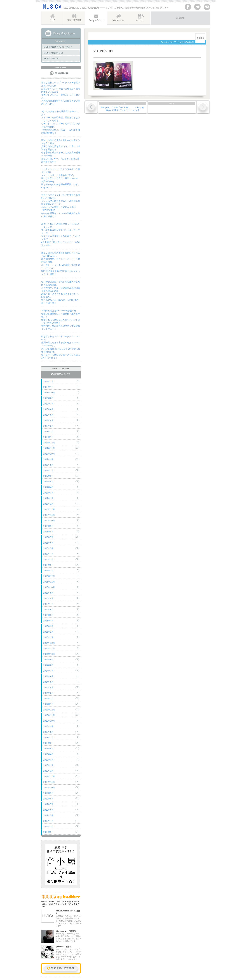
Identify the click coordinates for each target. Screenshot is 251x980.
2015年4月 (49, 621)
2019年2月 (49, 382)
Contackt (207, 7)
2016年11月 (49, 515)
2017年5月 (49, 482)
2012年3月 (49, 827)
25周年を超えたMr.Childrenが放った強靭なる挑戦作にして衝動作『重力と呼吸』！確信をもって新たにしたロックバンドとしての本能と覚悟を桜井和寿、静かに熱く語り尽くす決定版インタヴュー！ (61, 320)
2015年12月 (49, 576)
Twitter (197, 7)
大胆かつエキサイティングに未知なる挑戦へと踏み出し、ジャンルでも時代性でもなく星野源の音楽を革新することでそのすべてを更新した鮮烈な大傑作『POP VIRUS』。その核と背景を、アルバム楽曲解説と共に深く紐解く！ (61, 206)
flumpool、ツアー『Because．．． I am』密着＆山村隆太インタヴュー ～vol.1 (122, 109)
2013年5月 (49, 749)
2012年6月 (49, 810)
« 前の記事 (91, 107)
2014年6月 (49, 676)
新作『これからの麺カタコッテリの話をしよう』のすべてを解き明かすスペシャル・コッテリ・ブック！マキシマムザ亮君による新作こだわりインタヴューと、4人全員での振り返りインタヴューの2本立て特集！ (61, 235)
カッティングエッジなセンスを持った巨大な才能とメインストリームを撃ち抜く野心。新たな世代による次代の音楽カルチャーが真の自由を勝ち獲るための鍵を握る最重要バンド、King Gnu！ (61, 178)
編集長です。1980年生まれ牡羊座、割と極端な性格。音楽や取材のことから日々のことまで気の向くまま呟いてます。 (68, 936)
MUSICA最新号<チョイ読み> (58, 47)
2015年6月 (49, 610)
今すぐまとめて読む (61, 968)
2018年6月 (49, 409)
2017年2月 (49, 498)
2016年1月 (49, 571)
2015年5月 (49, 615)
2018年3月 (49, 426)
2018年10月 (49, 393)
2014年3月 (49, 693)
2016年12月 (49, 509)
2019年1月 (49, 387)
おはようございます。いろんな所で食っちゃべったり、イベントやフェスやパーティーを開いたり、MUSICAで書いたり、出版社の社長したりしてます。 (68, 953)
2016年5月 (49, 548)
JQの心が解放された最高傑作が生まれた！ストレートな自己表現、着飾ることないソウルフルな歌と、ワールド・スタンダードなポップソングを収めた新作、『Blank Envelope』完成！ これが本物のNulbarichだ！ (61, 122)
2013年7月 (49, 738)
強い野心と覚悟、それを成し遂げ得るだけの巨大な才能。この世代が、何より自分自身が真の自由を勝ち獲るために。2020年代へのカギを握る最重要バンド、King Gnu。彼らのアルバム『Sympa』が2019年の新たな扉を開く (61, 292)
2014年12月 (49, 643)
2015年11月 (49, 582)
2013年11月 (49, 715)
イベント (140, 18)
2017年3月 (49, 493)
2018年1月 (49, 437)
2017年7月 (49, 471)
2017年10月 (49, 454)
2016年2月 (49, 565)
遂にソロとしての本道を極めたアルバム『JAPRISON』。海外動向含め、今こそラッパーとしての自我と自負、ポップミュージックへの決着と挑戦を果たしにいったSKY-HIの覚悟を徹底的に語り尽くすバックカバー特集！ (61, 264)
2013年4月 (49, 754)
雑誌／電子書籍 (74, 18)
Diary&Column (96, 18)
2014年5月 (49, 682)
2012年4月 (49, 821)
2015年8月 (49, 598)
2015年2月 (49, 632)
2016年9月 (49, 526)
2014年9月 (49, 660)
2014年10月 (49, 654)
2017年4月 (49, 487)
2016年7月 (49, 537)
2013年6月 (49, 743)
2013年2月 (49, 765)
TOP (52, 18)
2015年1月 (49, 637)
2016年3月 (49, 560)
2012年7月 (49, 804)
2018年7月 (49, 404)
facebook (188, 7)
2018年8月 (49, 398)
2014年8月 (49, 665)
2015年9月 (49, 593)
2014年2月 (49, 699)
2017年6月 (49, 476)
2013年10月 (49, 721)
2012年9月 (49, 793)
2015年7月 (49, 604)
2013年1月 (49, 771)
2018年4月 (49, 420)
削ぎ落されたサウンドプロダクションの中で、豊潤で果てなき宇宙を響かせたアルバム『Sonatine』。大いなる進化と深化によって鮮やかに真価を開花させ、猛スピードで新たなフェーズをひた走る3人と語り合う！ (61, 347)
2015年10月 (49, 587)
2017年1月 (49, 504)
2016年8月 (49, 532)
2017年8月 (49, 465)
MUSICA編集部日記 (53, 53)
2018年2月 (49, 432)
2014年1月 (49, 704)
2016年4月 (49, 554)
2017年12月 (49, 443)
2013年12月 (49, 710)
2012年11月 (49, 782)
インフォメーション (118, 18)
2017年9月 (49, 459)
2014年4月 (49, 687)
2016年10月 (49, 521)
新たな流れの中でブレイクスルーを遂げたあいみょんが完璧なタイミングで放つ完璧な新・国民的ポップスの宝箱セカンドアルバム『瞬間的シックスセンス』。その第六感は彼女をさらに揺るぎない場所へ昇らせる (61, 93)
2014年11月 (49, 649)
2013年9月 (49, 726)
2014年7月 (49, 671)
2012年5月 (49, 815)
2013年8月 (49, 732)
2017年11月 (49, 448)
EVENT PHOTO (51, 59)
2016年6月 (49, 543)
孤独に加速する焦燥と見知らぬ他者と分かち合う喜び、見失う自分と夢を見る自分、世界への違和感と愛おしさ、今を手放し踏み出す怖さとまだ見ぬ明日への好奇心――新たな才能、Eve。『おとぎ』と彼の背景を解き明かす (61, 151)
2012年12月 (49, 776)
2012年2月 (49, 832)
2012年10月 (49, 788)
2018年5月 (49, 415)
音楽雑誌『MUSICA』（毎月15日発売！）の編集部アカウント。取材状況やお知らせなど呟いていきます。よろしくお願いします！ (68, 918)
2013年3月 (49, 760)
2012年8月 (49, 799)
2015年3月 (49, 626)
